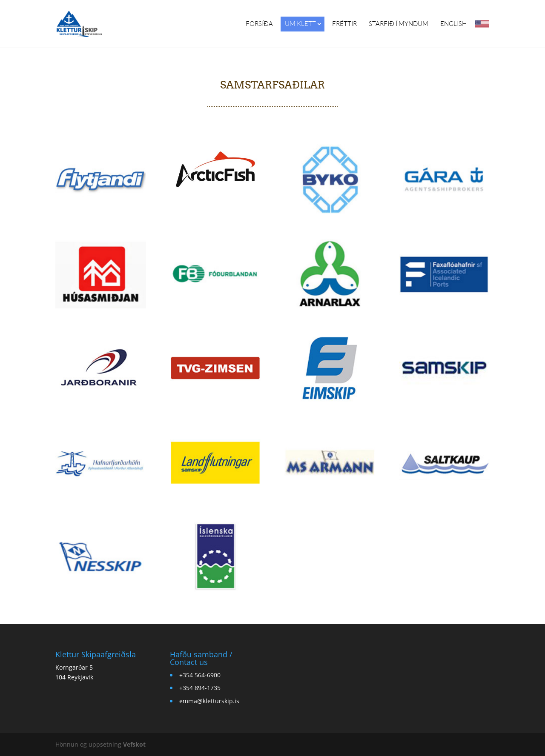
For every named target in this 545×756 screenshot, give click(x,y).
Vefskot (134, 744)
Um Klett (300, 24)
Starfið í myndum (399, 24)
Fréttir (344, 24)
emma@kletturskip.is (209, 701)
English (453, 24)
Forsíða (259, 24)
